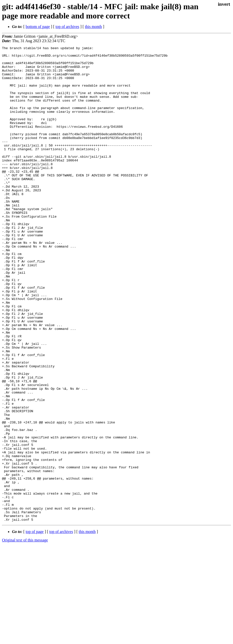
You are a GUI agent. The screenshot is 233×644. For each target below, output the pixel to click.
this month (93, 27)
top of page (35, 627)
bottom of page (38, 27)
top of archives (67, 27)
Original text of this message (25, 635)
